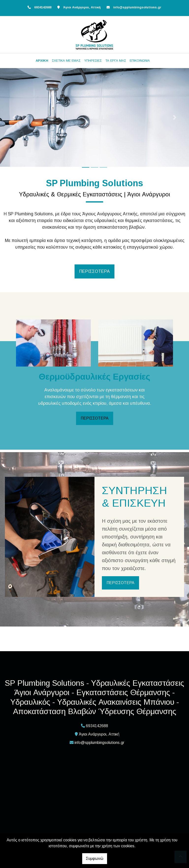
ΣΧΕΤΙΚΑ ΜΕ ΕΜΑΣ (66, 61)
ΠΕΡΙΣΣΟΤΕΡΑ (95, 418)
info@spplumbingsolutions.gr (137, 7)
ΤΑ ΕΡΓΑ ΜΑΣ (116, 61)
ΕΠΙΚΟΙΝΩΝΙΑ (140, 61)
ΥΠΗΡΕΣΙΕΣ (93, 61)
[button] (14, 117)
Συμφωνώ (95, 859)
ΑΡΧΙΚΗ (42, 61)
